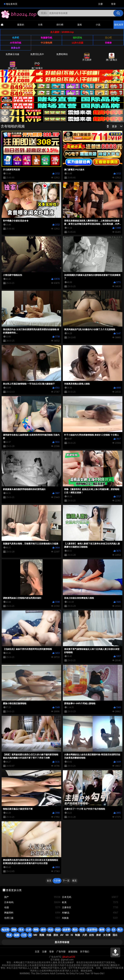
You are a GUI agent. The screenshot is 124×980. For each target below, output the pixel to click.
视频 (42, 935)
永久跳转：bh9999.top (62, 32)
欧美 (90, 902)
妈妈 (58, 930)
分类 (40, 25)
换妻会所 (16, 48)
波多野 (66, 930)
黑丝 (75, 930)
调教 (14, 930)
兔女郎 (5, 930)
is (72, 935)
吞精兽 (108, 43)
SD (67, 935)
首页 (49, 881)
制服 (78, 935)
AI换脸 (90, 918)
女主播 (107, 935)
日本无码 (90, 897)
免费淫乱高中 (37, 54)
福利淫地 (77, 38)
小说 (98, 25)
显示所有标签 (62, 942)
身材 (98, 935)
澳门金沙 (12, 65)
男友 (9, 935)
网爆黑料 (32, 913)
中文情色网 (46, 43)
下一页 (66, 881)
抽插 (17, 935)
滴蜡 (36, 930)
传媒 (49, 935)
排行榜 (60, 25)
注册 (100, 4)
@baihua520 (69, 957)
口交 (24, 935)
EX (114, 930)
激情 (102, 930)
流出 (115, 935)
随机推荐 (119, 25)
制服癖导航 (46, 38)
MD (35, 935)
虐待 (43, 930)
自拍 (91, 935)
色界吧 (16, 38)
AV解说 (90, 913)
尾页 (74, 881)
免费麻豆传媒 (12, 54)
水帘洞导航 (16, 43)
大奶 (85, 935)
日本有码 (32, 902)
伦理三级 (32, 918)
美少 (120, 930)
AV (62, 935)
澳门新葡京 (112, 57)
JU (108, 930)
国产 (32, 897)
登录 (113, 4)
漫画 (80, 25)
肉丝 (51, 930)
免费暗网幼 (62, 54)
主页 (37, 952)
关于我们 (85, 952)
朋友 (56, 935)
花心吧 (108, 38)
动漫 (32, 907)
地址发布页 (12, 4)
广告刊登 (61, 952)
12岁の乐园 (77, 43)
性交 (82, 930)
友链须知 (73, 952)
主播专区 (90, 907)
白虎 (28, 930)
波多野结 (92, 930)
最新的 (21, 25)
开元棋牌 (87, 57)
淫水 (21, 930)
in (30, 935)
